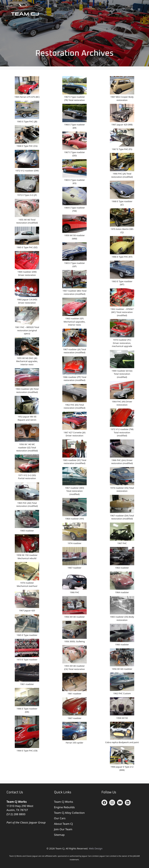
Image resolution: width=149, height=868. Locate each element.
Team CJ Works (64, 802)
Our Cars (60, 818)
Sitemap (59, 835)
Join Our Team (63, 829)
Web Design (96, 848)
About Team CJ (63, 824)
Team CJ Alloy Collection (69, 813)
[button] (132, 9)
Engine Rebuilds (64, 807)
